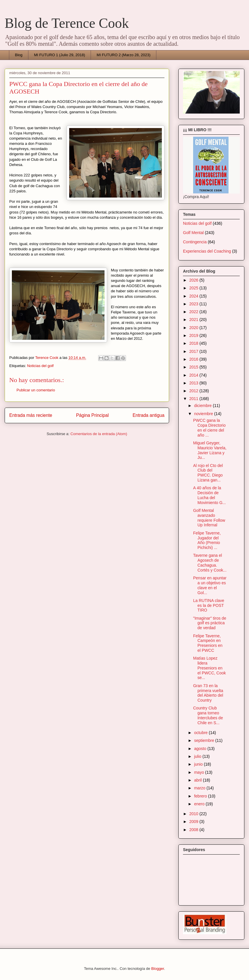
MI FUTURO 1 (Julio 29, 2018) (60, 55)
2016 (194, 359)
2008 (194, 830)
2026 (194, 280)
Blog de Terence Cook (67, 23)
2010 (194, 814)
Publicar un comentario (36, 390)
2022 (194, 312)
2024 (194, 296)
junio (199, 764)
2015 (194, 367)
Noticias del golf (40, 366)
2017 (194, 351)
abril (198, 780)
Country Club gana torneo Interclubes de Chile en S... (208, 715)
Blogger (158, 969)
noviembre (204, 414)
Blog (19, 55)
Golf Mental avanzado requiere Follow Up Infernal (209, 518)
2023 (194, 304)
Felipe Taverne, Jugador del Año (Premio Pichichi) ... (207, 540)
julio (198, 756)
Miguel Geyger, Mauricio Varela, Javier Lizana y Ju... (210, 450)
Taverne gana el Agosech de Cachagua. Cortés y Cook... (210, 563)
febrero (201, 796)
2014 (194, 375)
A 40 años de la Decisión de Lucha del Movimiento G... (209, 495)
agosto (201, 749)
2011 (194, 399)
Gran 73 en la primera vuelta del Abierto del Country (208, 693)
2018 (194, 343)
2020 (194, 328)
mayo (199, 772)
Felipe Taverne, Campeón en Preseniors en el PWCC (208, 643)
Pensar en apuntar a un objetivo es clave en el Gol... (210, 585)
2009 (194, 822)
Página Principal (93, 415)
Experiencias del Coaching (207, 251)
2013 (194, 383)
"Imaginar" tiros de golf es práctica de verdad (210, 623)
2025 (194, 288)
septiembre (205, 740)
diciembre (203, 406)
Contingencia (195, 242)
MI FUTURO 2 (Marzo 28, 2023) (124, 55)
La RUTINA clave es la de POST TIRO (209, 605)
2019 (194, 335)
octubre (201, 733)
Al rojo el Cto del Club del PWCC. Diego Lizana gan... (208, 473)
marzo (200, 788)
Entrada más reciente (31, 415)
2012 (194, 391)
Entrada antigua (149, 415)
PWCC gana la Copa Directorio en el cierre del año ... (209, 428)
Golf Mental (193, 233)
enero (200, 804)
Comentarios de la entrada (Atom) (99, 434)
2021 (194, 320)
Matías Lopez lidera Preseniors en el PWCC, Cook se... (209, 668)
